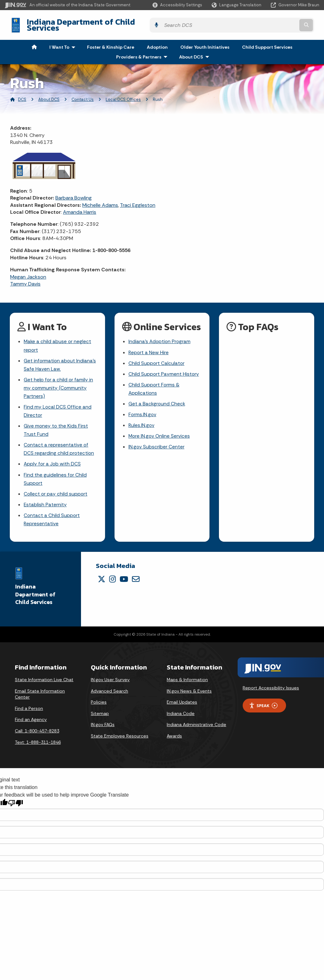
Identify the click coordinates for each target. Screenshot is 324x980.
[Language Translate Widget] (237, 5)
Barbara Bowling (74, 193)
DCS (22, 94)
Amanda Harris (80, 207)
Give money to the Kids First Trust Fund (56, 429)
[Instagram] (112, 581)
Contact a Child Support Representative (52, 521)
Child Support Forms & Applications (154, 386)
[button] (177, 5)
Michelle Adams (100, 200)
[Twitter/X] (102, 581)
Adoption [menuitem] (157, 42)
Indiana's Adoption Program (160, 337)
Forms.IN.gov (143, 412)
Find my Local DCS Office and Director (58, 409)
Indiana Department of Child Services (92, 22)
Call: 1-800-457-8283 (37, 733)
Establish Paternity (45, 506)
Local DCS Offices (123, 94)
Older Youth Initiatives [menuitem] (205, 42)
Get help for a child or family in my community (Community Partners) (59, 385)
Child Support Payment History (164, 370)
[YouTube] (124, 581)
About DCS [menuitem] (196, 52)
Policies (99, 704)
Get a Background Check (157, 401)
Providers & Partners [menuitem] (143, 52)
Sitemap (100, 716)
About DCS (49, 94)
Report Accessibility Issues (271, 690)
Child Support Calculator (157, 359)
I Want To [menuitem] (64, 42)
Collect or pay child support (56, 495)
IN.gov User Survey (110, 682)
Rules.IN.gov (142, 424)
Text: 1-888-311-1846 (38, 744)
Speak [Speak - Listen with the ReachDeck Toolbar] (263, 708)
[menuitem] (34, 42)
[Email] (136, 581)
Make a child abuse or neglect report (58, 341)
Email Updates (182, 704)
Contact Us (83, 94)
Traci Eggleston (138, 200)
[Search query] (281, 23)
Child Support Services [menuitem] (267, 42)
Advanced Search (109, 693)
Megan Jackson (28, 272)
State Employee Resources (120, 738)
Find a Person (29, 711)
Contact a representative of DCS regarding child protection (59, 448)
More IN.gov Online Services (160, 435)
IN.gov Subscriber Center (157, 446)
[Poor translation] (16, 805)
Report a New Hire (149, 348)
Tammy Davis (25, 279)
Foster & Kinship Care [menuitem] (111, 42)
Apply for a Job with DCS (53, 464)
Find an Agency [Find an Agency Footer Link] (31, 722)
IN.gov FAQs (103, 727)
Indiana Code (181, 716)
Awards (174, 738)
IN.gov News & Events (189, 693)
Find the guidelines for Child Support (55, 479)
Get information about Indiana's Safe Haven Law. (60, 361)
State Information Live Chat (44, 682)
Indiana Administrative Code (196, 727)
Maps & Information (187, 682)
